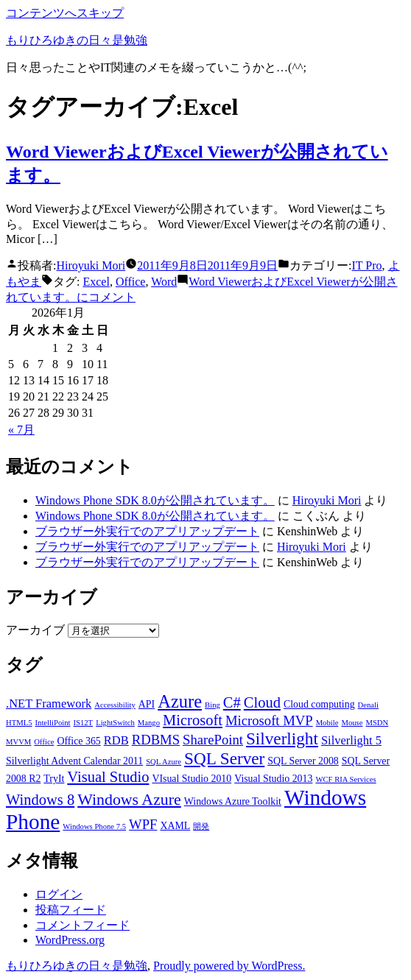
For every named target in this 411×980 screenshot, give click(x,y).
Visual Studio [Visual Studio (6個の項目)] (108, 777)
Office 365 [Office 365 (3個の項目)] (78, 741)
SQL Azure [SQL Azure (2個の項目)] (164, 762)
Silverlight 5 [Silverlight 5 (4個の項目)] (351, 740)
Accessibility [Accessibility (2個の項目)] (115, 705)
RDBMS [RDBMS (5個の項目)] (156, 740)
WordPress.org (70, 940)
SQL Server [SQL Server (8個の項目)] (224, 758)
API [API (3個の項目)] (147, 704)
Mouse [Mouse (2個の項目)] (352, 723)
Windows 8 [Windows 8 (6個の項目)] (40, 800)
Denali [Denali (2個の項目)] (368, 705)
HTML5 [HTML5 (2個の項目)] (19, 723)
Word (164, 282)
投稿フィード (71, 910)
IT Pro (367, 265)
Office (131, 282)
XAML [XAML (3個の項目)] (175, 826)
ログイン (59, 894)
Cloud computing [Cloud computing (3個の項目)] (319, 704)
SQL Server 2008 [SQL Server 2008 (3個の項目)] (303, 761)
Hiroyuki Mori (91, 265)
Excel (96, 282)
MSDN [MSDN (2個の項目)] (377, 723)
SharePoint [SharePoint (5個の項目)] (213, 740)
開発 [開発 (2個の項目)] (201, 826)
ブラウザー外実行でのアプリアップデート (147, 531)
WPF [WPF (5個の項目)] (143, 824)
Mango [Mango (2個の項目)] (149, 723)
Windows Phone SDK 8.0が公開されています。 (155, 500)
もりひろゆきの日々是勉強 (77, 40)
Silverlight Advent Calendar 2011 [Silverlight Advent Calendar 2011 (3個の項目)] (74, 761)
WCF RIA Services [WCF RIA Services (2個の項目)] (345, 779)
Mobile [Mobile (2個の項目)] (327, 723)
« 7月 (21, 430)
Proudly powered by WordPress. (229, 966)
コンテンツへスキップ (65, 13)
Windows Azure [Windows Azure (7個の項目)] (129, 800)
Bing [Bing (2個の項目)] (212, 705)
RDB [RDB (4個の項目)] (116, 740)
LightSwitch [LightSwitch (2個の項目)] (115, 723)
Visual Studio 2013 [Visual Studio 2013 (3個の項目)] (273, 779)
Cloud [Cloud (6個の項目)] (262, 702)
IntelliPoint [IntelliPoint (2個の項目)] (53, 723)
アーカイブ (35, 630)
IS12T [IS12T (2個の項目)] (83, 723)
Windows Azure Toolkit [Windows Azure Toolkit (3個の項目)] (233, 801)
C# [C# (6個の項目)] (232, 702)
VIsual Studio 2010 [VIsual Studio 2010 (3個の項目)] (192, 779)
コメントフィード (82, 925)
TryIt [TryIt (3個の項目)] (54, 779)
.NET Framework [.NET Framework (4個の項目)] (49, 704)
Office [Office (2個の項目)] (44, 742)
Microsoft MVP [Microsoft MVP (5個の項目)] (269, 720)
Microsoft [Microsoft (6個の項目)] (193, 720)
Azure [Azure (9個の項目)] (180, 701)
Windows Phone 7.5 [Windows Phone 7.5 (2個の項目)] (94, 826)
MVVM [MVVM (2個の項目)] (18, 742)
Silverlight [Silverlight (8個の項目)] (282, 738)
